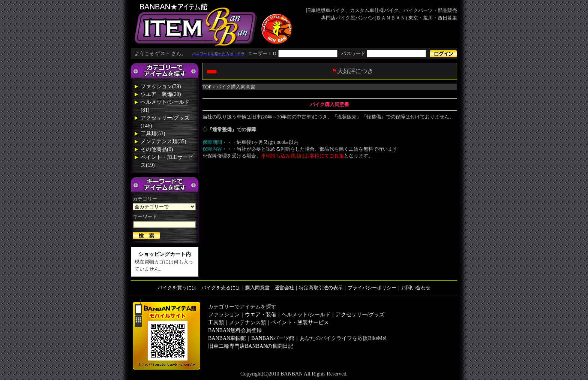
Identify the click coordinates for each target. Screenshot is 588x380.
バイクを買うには (177, 288)
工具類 (216, 322)
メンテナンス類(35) (163, 141)
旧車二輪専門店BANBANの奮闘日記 (251, 346)
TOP (207, 87)
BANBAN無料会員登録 (235, 330)
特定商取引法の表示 (321, 288)
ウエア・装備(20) (161, 94)
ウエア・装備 (261, 315)
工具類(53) (153, 134)
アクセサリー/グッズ (360, 315)
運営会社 (284, 288)
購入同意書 (257, 288)
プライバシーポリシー (372, 288)
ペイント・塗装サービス (300, 322)
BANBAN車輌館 (227, 338)
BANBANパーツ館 (273, 338)
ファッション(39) (161, 86)
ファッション (224, 315)
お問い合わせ (416, 288)
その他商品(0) (157, 149)
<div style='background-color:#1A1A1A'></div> (294, 54)
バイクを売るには (221, 288)
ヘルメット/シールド (306, 315)
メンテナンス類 (247, 322)
